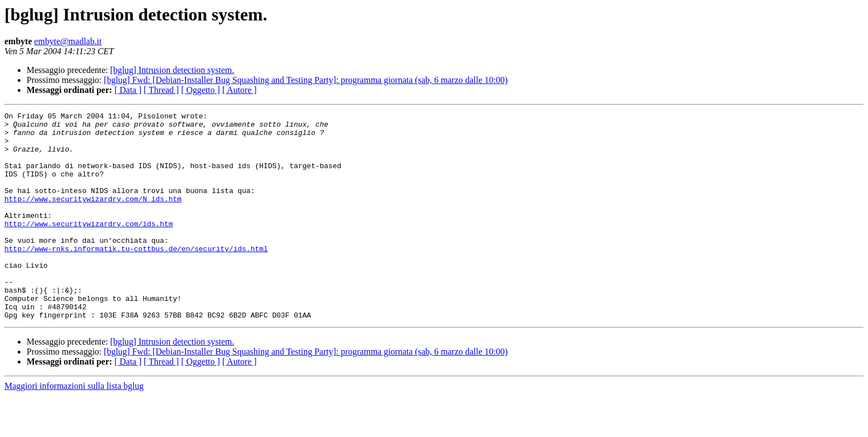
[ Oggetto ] (200, 90)
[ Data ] (128, 90)
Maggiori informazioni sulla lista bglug (74, 427)
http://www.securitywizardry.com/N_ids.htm (93, 217)
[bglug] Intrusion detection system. (172, 70)
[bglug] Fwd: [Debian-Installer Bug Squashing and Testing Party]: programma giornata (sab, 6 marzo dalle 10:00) (306, 80)
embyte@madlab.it (68, 41)
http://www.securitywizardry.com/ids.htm (89, 247)
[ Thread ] (162, 90)
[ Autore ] (239, 90)
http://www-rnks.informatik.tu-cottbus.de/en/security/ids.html (136, 277)
